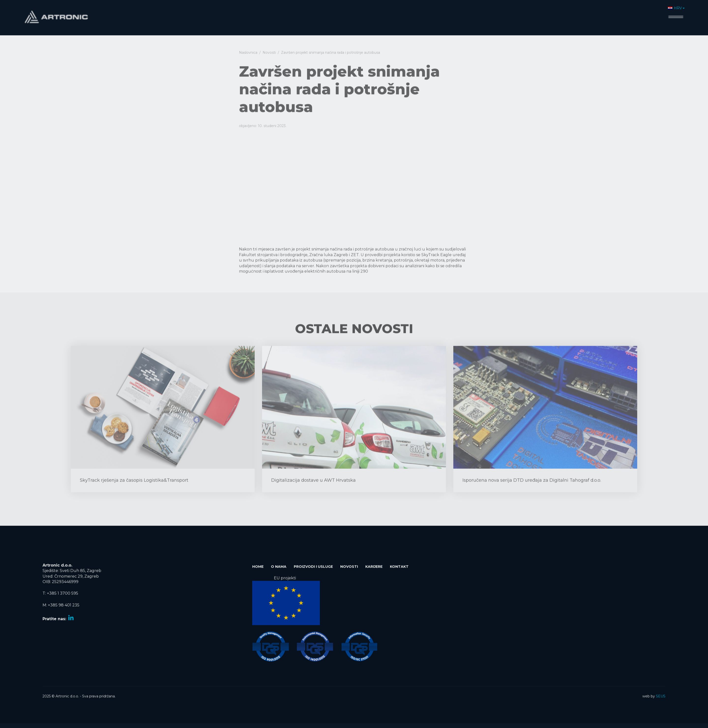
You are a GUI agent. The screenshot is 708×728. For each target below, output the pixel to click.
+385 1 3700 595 (63, 591)
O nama (534, 14)
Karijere (627, 14)
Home (512, 14)
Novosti (604, 14)
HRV (675, 5)
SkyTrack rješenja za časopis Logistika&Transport (134, 490)
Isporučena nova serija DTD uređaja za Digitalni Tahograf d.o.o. (532, 490)
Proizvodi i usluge (569, 14)
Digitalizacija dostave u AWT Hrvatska (313, 490)
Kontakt (651, 14)
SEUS (661, 693)
